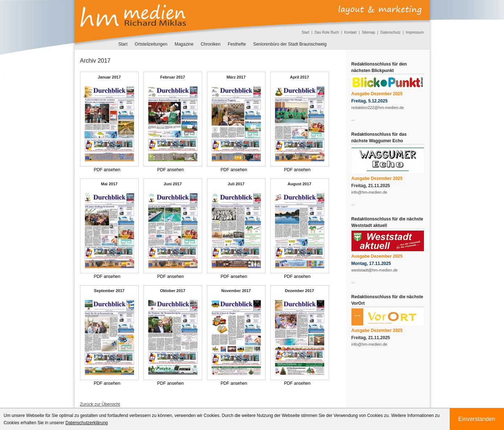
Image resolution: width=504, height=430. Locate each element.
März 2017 (236, 77)
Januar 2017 (109, 77)
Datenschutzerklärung (87, 423)
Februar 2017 (172, 77)
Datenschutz (391, 32)
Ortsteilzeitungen (151, 44)
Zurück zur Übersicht (100, 404)
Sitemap (369, 32)
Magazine (184, 44)
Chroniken (211, 44)
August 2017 (299, 184)
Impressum (415, 32)
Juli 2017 (236, 184)
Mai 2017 (109, 184)
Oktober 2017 (173, 291)
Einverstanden (477, 419)
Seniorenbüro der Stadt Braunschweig (290, 44)
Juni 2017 (172, 184)
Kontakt (350, 32)
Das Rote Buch (327, 32)
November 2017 (236, 291)
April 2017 (299, 77)
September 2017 (109, 291)
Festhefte (237, 44)
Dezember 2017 (299, 291)
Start (305, 32)
